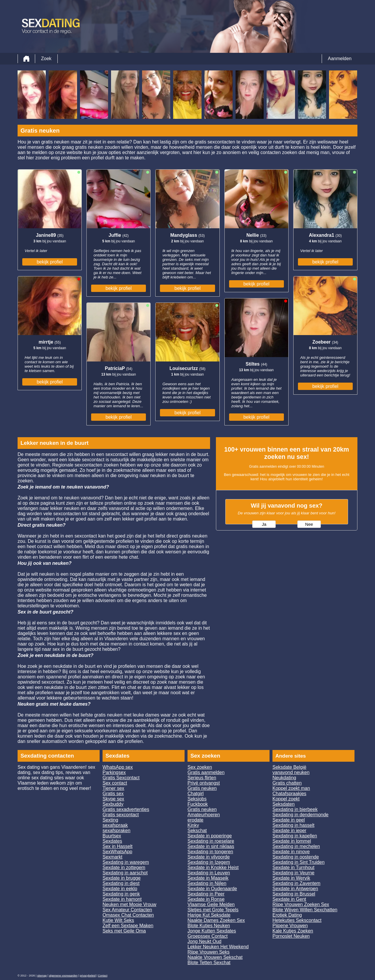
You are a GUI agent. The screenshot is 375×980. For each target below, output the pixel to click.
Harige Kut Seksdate (209, 915)
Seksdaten (284, 804)
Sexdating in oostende (296, 857)
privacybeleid (88, 976)
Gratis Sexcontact (121, 778)
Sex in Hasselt (117, 846)
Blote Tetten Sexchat (209, 963)
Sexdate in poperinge (210, 836)
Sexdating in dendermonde (300, 815)
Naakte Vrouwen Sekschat (215, 957)
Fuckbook (198, 804)
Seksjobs (197, 799)
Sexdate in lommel (292, 841)
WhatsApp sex (118, 767)
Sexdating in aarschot (125, 873)
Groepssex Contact (208, 936)
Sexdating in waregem (126, 862)
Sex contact (115, 783)
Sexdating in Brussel (294, 894)
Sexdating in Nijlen (207, 883)
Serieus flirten (202, 778)
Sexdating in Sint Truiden (299, 862)
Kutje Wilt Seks (118, 920)
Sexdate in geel (289, 820)
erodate (195, 820)
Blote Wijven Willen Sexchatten (305, 910)
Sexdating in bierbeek (295, 809)
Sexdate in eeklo (120, 889)
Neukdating (284, 778)
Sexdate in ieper (289, 831)
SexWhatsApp (117, 852)
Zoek (46, 59)
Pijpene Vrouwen (290, 926)
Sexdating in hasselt (293, 825)
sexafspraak (115, 825)
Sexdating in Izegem (209, 862)
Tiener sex (113, 788)
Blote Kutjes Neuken (209, 926)
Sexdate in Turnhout (293, 867)
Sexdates (112, 841)
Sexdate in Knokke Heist (213, 867)
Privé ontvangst (204, 783)
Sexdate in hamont (122, 899)
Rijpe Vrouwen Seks (208, 952)
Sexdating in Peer (206, 894)
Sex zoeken (200, 767)
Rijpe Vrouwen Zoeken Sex (301, 904)
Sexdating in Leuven (209, 873)
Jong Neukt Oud (204, 941)
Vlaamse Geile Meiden (211, 904)
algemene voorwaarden (63, 976)
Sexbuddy (113, 804)
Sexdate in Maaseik (208, 878)
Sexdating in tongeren (210, 852)
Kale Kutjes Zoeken (293, 931)
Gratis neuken (202, 788)
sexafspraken (116, 831)
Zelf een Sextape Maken (128, 926)
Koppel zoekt (286, 799)
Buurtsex (112, 836)
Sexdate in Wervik (291, 878)
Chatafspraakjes (289, 794)
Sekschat (197, 831)
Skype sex (113, 799)
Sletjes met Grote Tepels (213, 910)
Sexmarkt (112, 857)
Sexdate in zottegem (124, 867)
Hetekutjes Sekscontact (297, 920)
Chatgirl (196, 794)
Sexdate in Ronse (206, 899)
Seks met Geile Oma (124, 931)
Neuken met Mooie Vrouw (129, 904)
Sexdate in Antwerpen (295, 889)
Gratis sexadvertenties (126, 809)
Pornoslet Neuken (291, 936)
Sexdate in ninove (291, 852)
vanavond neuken (291, 772)
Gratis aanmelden (206, 772)
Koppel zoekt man (291, 788)
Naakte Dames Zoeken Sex (216, 920)
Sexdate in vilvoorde (209, 857)
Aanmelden (340, 59)
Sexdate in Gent (289, 899)
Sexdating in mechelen (296, 846)
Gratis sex (113, 794)
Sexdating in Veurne (293, 873)
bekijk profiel (50, 262)
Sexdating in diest (121, 883)
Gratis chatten (287, 783)
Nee (309, 524)
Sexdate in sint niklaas (211, 846)
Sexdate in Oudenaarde (212, 889)
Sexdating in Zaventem (296, 883)
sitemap (42, 976)
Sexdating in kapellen (295, 836)
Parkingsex (114, 772)
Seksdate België (289, 767)
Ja (264, 524)
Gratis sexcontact (121, 815)
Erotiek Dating (287, 915)
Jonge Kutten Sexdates (212, 931)
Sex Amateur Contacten (127, 910)
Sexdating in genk (121, 894)
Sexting (110, 820)
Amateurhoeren (204, 815)
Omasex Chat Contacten (128, 915)
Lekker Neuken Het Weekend (218, 947)
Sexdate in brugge (122, 878)
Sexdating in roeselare (211, 841)
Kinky (193, 825)
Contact (103, 976)
